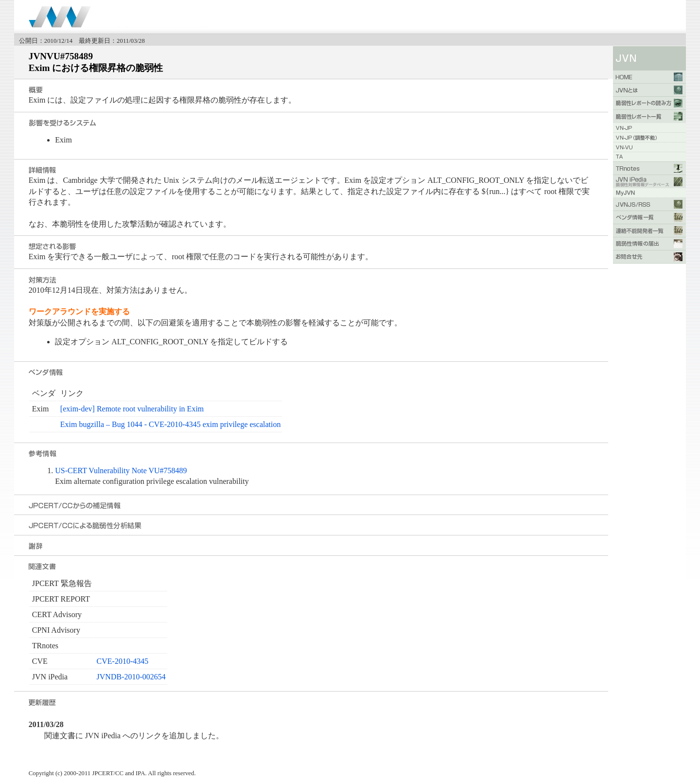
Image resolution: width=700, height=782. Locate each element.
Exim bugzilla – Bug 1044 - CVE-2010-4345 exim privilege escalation (171, 424)
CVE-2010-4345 (123, 661)
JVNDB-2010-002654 (131, 677)
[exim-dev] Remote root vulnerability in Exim (132, 409)
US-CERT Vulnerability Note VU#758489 (121, 471)
